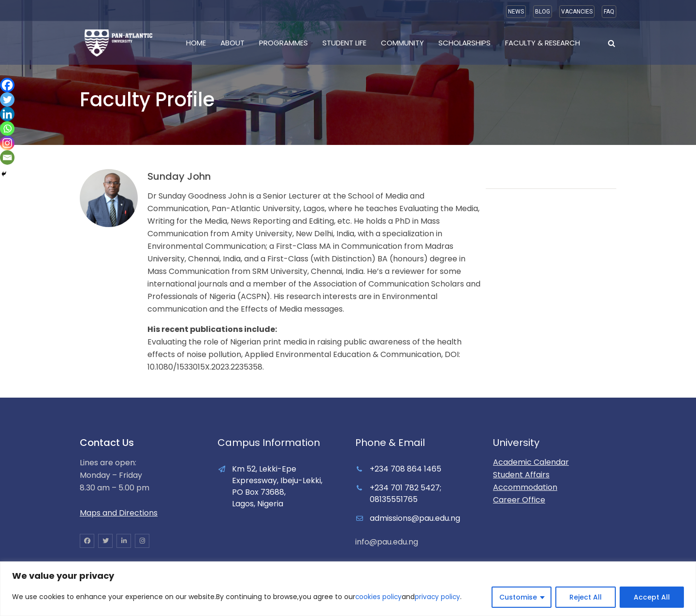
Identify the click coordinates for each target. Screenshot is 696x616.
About (232, 43)
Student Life (344, 43)
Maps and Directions (119, 513)
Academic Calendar (531, 462)
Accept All (652, 597)
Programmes (283, 43)
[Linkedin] (7, 114)
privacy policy (439, 597)
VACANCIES (577, 12)
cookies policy (379, 597)
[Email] (7, 158)
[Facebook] (7, 85)
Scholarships (464, 43)
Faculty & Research (543, 43)
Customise (518, 597)
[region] (348, 589)
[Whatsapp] (7, 129)
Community (402, 43)
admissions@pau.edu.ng (415, 518)
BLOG (543, 12)
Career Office (519, 500)
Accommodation (525, 487)
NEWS (516, 12)
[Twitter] (7, 100)
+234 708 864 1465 (406, 469)
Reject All (586, 597)
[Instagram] (7, 143)
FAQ (609, 12)
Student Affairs (521, 475)
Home (196, 43)
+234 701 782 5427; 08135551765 (406, 494)
